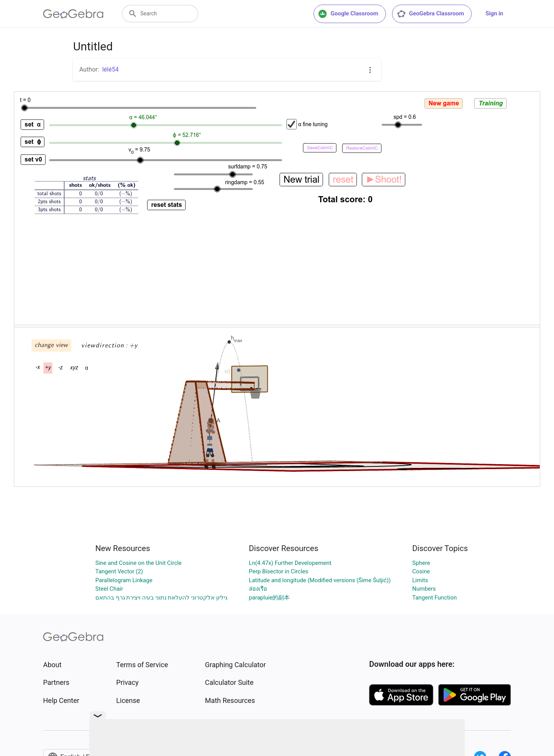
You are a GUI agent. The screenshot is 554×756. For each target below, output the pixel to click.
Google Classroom (348, 14)
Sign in (494, 13)
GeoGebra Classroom (430, 14)
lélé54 (111, 69)
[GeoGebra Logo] (73, 14)
